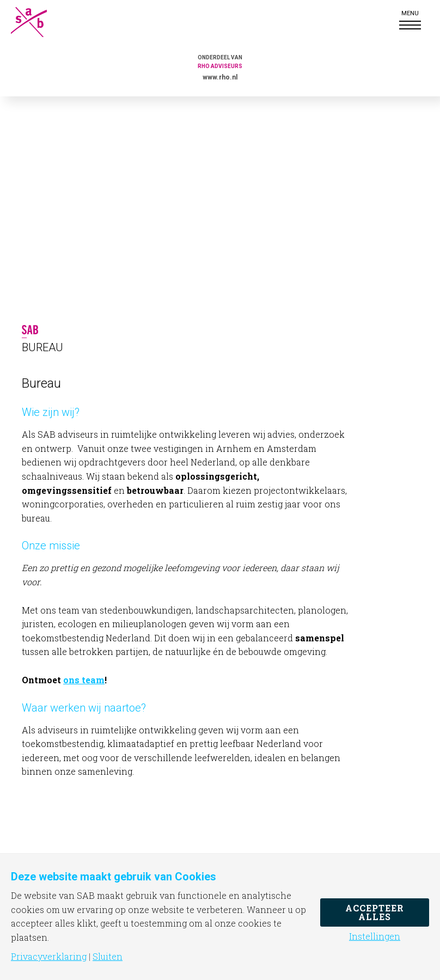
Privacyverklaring (49, 957)
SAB (38, 22)
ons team (84, 680)
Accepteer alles (375, 912)
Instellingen (375, 936)
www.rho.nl (220, 77)
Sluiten (108, 957)
